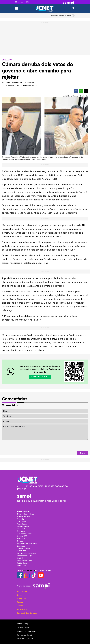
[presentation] (70, 446)
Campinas (22, 598)
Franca (20, 602)
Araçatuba (22, 591)
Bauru (20, 595)
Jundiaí (20, 606)
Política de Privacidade (27, 631)
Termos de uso (23, 627)
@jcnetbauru (29, 570)
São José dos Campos (27, 613)
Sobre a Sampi (23, 624)
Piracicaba (22, 609)
